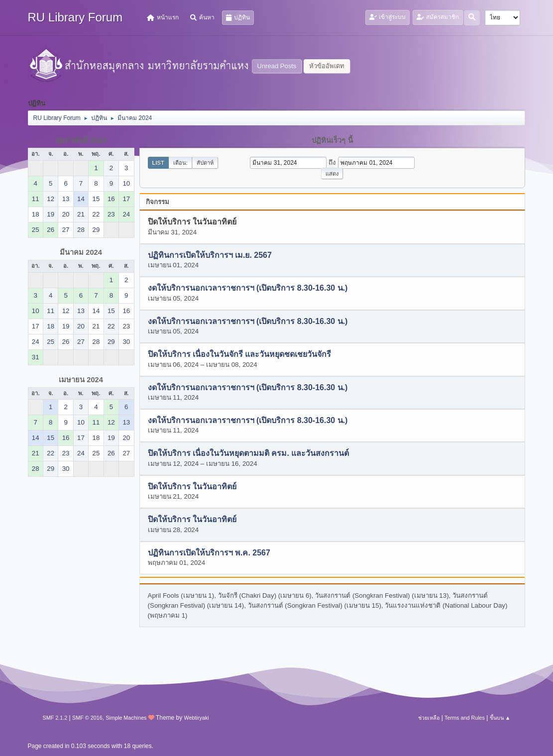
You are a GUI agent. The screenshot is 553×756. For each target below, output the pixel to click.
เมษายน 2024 (81, 380)
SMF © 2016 (87, 718)
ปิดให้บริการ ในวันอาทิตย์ (192, 486)
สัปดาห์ (205, 163)
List (158, 163)
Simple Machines (126, 718)
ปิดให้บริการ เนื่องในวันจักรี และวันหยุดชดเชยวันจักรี (240, 355)
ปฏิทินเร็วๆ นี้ (332, 140)
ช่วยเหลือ (429, 718)
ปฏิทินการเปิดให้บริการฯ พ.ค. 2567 (209, 553)
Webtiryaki (197, 718)
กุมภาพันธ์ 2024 (81, 140)
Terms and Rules (465, 718)
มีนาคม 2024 (81, 252)
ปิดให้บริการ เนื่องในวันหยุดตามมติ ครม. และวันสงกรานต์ (249, 454)
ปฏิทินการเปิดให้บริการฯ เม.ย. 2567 (210, 255)
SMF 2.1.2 (55, 718)
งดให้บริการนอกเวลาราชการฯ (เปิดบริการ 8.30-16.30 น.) (248, 288)
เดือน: (180, 163)
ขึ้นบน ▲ (500, 718)
